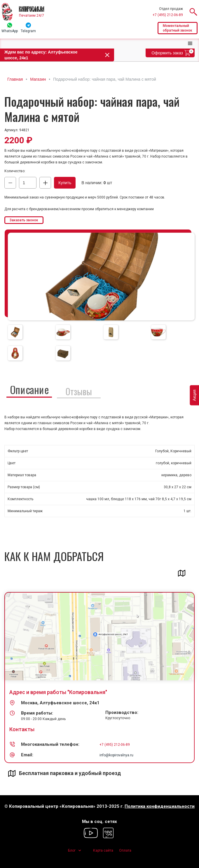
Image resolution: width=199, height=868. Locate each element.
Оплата (125, 850)
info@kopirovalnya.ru (116, 755)
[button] (190, 44)
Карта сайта (103, 850)
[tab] (15, 332)
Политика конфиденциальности (160, 806)
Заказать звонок (24, 220)
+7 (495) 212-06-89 (168, 15)
